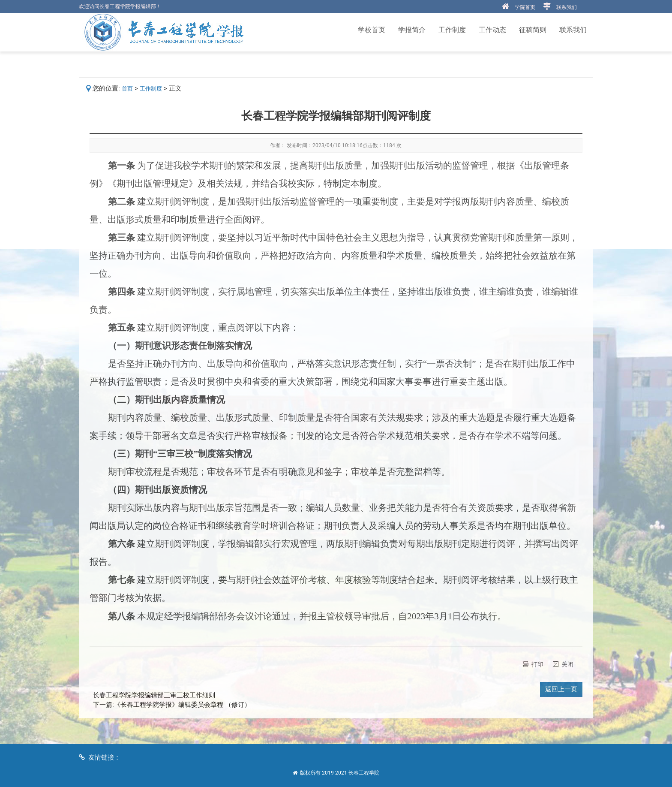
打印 (537, 664)
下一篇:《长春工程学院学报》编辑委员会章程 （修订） (172, 705)
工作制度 (452, 30)
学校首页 (372, 30)
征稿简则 (533, 30)
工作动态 (492, 30)
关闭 (567, 664)
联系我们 (567, 7)
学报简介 (412, 30)
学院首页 (525, 7)
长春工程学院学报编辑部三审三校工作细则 (154, 695)
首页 (127, 89)
